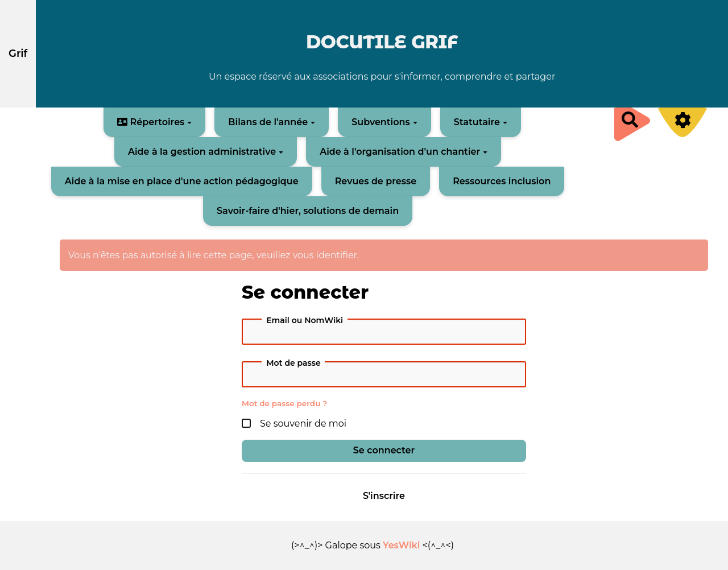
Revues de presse (376, 181)
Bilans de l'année (272, 122)
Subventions (384, 122)
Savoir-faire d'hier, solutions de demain (308, 211)
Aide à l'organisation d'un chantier (404, 152)
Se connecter (384, 450)
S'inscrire (384, 496)
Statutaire (481, 122)
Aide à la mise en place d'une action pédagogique (182, 181)
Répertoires (154, 122)
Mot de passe (293, 363)
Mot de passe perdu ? (284, 403)
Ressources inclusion (502, 181)
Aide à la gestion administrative (206, 152)
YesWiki (401, 545)
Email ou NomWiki (305, 320)
